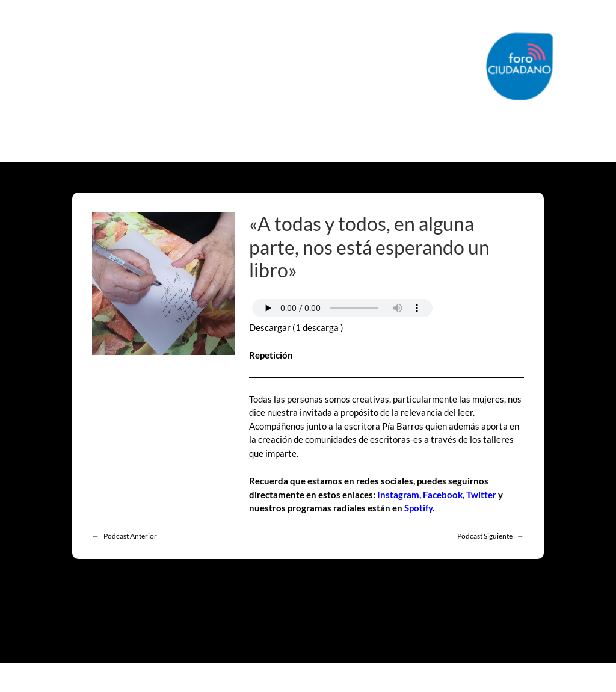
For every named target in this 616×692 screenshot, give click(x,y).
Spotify (418, 508)
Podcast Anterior (130, 536)
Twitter (481, 495)
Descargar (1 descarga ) (296, 327)
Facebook (443, 495)
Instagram (398, 495)
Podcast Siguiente (485, 536)
